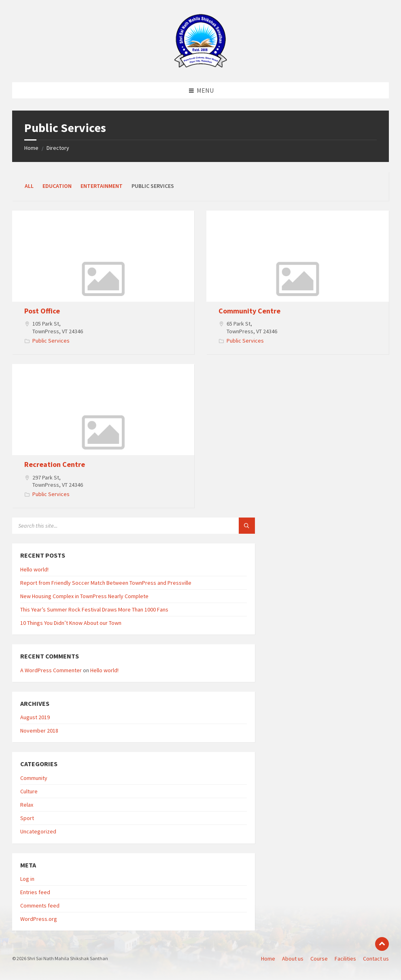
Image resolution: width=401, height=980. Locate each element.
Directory (58, 148)
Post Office (42, 311)
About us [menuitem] (293, 959)
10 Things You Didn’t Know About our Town (71, 623)
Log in (27, 879)
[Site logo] (201, 66)
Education (57, 186)
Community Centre (249, 311)
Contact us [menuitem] (376, 959)
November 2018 (39, 731)
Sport (27, 818)
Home (31, 148)
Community (34, 778)
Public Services (51, 341)
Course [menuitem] (319, 959)
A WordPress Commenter (51, 670)
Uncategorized (38, 831)
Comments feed (40, 905)
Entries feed (35, 892)
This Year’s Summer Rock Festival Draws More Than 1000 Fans (94, 609)
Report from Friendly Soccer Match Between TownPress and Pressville (106, 583)
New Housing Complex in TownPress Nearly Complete (84, 596)
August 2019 (35, 717)
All (29, 186)
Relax (27, 805)
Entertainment (102, 186)
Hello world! (34, 569)
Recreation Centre (55, 464)
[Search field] (113, 526)
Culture (29, 791)
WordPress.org (39, 919)
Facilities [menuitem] (345, 959)
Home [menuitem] (268, 959)
